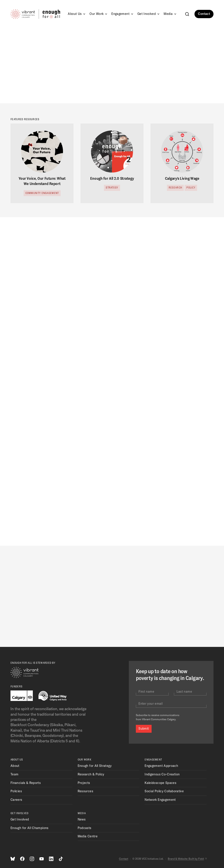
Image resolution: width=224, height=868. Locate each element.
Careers (16, 800)
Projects (84, 783)
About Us (77, 14)
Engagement (123, 14)
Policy (191, 188)
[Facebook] (22, 859)
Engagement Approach (161, 766)
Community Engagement (42, 193)
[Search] (187, 14)
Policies (16, 791)
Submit (144, 729)
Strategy (112, 188)
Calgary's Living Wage (182, 179)
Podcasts (85, 828)
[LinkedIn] (51, 859)
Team (14, 774)
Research (175, 188)
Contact (204, 14)
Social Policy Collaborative (164, 791)
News (82, 819)
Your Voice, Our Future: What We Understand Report (42, 181)
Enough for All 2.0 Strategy (112, 179)
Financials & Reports (26, 783)
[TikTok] (61, 859)
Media (170, 14)
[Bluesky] (13, 859)
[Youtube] (42, 859)
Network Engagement (160, 800)
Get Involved (149, 14)
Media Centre (88, 836)
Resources (85, 791)
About (15, 766)
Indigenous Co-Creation (162, 774)
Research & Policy (91, 774)
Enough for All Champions (30, 828)
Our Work (99, 14)
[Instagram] (32, 859)
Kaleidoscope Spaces (160, 783)
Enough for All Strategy (95, 766)
